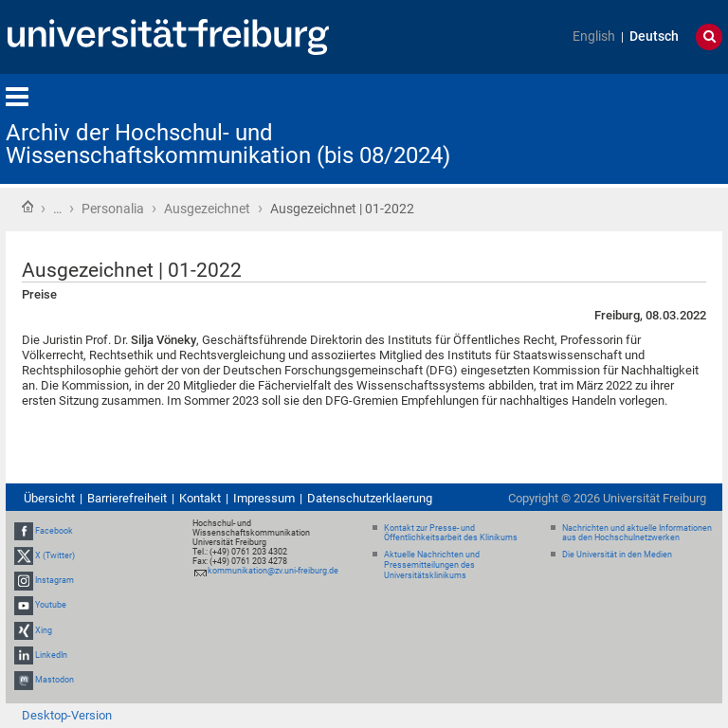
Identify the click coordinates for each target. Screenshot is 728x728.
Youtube (51, 605)
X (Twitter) (55, 555)
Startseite (27, 207)
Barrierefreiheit (127, 498)
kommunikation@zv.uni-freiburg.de (273, 571)
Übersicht (49, 498)
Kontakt (200, 498)
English (594, 36)
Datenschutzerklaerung (370, 498)
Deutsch (654, 36)
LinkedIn (51, 655)
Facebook (54, 531)
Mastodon (55, 680)
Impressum (264, 498)
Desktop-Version (67, 715)
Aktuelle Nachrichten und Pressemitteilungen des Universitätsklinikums (432, 565)
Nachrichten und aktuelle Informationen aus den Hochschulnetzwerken (637, 533)
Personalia (113, 209)
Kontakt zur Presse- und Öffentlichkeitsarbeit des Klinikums (451, 533)
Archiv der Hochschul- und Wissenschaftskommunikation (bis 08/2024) (228, 144)
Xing (44, 630)
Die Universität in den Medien (617, 555)
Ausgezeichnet (207, 209)
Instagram (55, 580)
